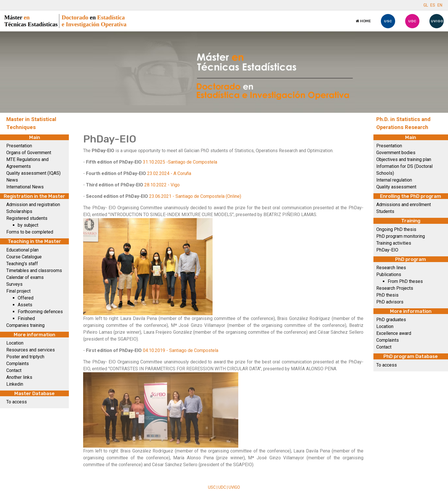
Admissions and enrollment (404, 205)
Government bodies (396, 153)
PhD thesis (387, 295)
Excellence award (394, 333)
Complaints (18, 364)
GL (426, 5)
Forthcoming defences (40, 312)
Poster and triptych (25, 357)
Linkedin (15, 384)
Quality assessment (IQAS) (33, 173)
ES (433, 5)
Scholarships (19, 211)
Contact (14, 370)
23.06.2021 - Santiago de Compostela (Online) (195, 196)
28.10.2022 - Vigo (162, 185)
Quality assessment (396, 187)
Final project (18, 291)
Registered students (27, 218)
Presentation (19, 146)
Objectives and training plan (404, 159)
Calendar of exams (25, 277)
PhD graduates (391, 320)
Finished (26, 318)
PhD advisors (390, 302)
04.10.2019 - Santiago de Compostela (181, 350)
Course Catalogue (24, 257)
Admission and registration (33, 205)
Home (363, 21)
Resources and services (31, 350)
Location (15, 343)
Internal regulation (394, 180)
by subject (28, 225)
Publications (389, 274)
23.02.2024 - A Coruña (169, 173)
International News (25, 187)
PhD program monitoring (401, 236)
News (12, 180)
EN (440, 5)
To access (17, 402)
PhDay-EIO (387, 250)
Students (385, 211)
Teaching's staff (22, 264)
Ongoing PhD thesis (396, 229)
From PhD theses (405, 281)
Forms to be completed (30, 232)
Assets (25, 305)
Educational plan (22, 250)
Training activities (394, 243)
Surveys (14, 284)
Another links (19, 377)
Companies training (25, 325)
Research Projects (395, 288)
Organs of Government (29, 153)
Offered (26, 298)
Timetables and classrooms (34, 270)
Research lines (391, 268)
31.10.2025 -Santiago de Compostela (180, 162)
